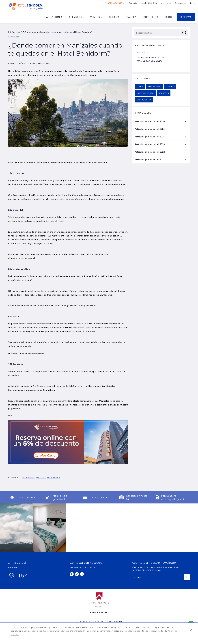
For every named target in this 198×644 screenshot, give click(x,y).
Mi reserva (166, 3)
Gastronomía (16, 63)
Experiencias (155, 86)
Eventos (94, 17)
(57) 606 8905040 (115, 3)
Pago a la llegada (100, 498)
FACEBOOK (28, 478)
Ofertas (114, 17)
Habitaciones (54, 17)
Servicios (76, 17)
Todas (140, 86)
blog (18, 32)
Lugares (46, 63)
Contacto (133, 3)
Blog (169, 17)
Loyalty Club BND (149, 3)
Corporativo (180, 3)
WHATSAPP (54, 478)
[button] (191, 630)
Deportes (164, 93)
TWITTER (41, 478)
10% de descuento (27, 498)
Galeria (131, 17)
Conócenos (151, 17)
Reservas (186, 17)
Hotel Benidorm (32, 63)
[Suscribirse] (187, 577)
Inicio (11, 32)
